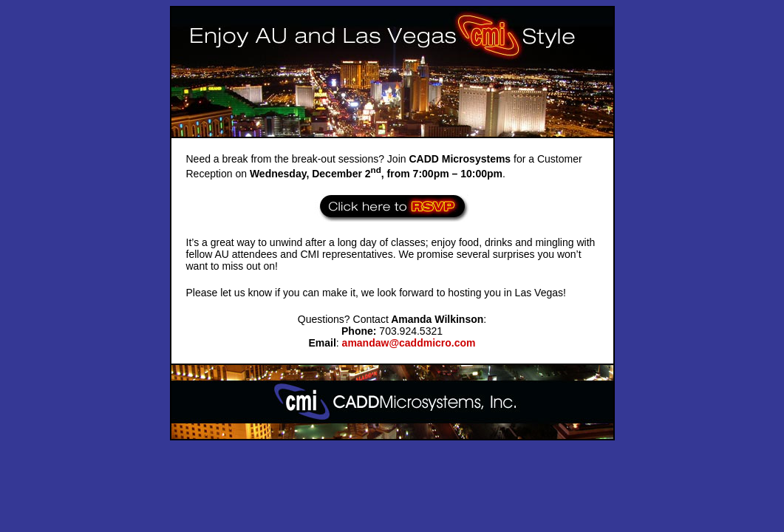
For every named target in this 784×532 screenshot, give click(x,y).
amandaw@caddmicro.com (409, 343)
